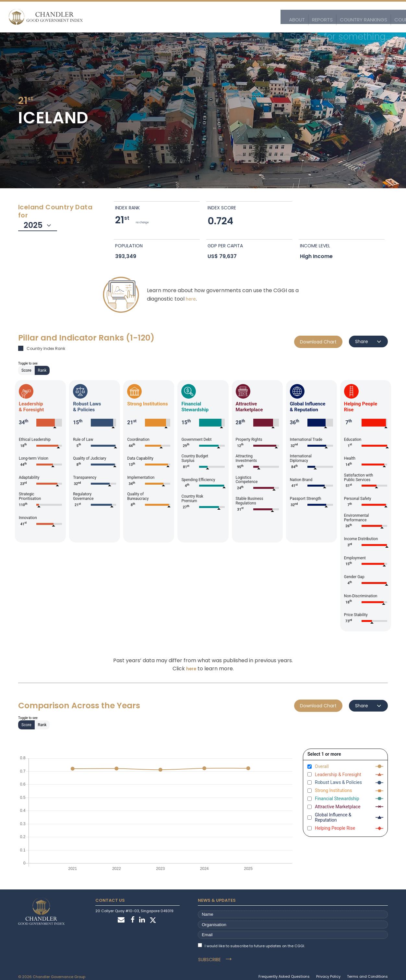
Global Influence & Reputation (333, 818)
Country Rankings (193, 17)
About (133, 17)
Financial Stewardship (337, 799)
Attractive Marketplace (338, 807)
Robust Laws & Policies (338, 782)
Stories (373, 17)
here (191, 299)
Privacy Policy (328, 969)
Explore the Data (286, 17)
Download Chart (318, 342)
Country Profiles (241, 17)
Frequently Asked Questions (284, 969)
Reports (156, 17)
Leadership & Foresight (338, 775)
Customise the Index (335, 17)
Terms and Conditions (367, 969)
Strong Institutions (334, 790)
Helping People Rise (335, 828)
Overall (322, 766)
